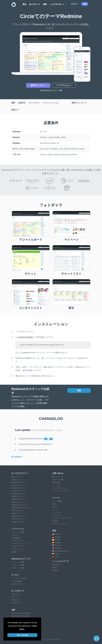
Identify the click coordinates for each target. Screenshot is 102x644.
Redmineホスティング (21, 559)
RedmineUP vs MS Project (21, 613)
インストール (57, 512)
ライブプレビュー (64, 85)
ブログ (55, 507)
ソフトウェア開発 (18, 532)
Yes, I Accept (22, 635)
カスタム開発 (16, 581)
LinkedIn (55, 570)
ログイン (75, 4)
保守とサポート (17, 584)
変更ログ (15, 110)
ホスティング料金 (18, 568)
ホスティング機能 (18, 565)
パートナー (56, 485)
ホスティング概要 (18, 562)
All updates (16, 457)
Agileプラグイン (17, 477)
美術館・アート (17, 552)
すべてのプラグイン (20, 473)
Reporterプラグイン (19, 516)
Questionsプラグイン (19, 499)
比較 (13, 610)
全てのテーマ (35, 4)
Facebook (56, 565)
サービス (15, 575)
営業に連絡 (56, 482)
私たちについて (58, 477)
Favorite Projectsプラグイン (22, 508)
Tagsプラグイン (17, 502)
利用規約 (55, 521)
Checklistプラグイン (19, 493)
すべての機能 (57, 501)
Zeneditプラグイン (18, 513)
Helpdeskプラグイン (19, 482)
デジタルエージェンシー (20, 543)
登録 (79, 390)
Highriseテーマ (17, 603)
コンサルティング (18, 549)
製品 (24, 4)
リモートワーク (17, 540)
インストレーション (51, 103)
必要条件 (22, 103)
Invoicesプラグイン (18, 485)
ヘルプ (55, 510)
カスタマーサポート (19, 546)
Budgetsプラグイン (18, 522)
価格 (45, 4)
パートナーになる (59, 488)
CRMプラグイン (17, 479)
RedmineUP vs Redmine (20, 616)
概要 (13, 103)
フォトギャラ (34, 103)
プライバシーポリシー (60, 524)
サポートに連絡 (58, 479)
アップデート (57, 515)
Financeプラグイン (18, 491)
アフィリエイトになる (60, 491)
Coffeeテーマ (16, 600)
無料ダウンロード (38, 85)
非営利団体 (15, 538)
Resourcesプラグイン (19, 519)
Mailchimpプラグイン (19, 505)
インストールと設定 (19, 578)
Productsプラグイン (19, 488)
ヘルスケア (15, 535)
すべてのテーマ (18, 591)
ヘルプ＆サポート (57, 4)
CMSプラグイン (17, 510)
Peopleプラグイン (18, 496)
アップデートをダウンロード (63, 518)
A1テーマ (15, 597)
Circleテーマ (16, 594)
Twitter (55, 567)
